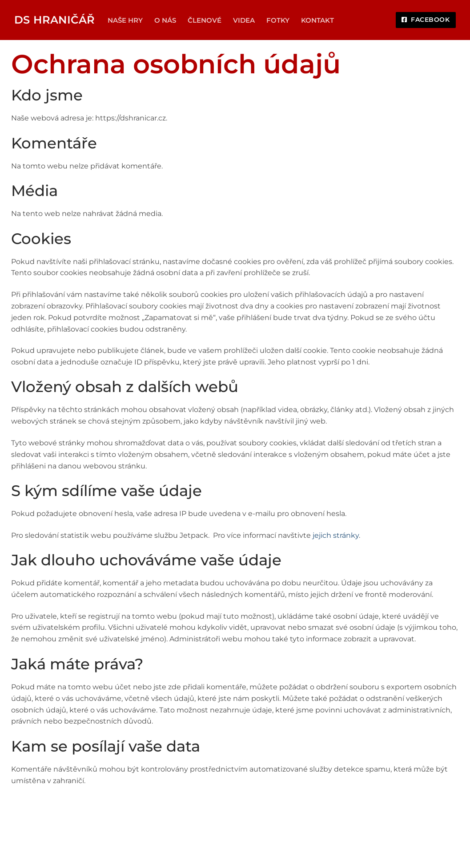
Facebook (426, 20)
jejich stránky (336, 535)
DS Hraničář (54, 20)
